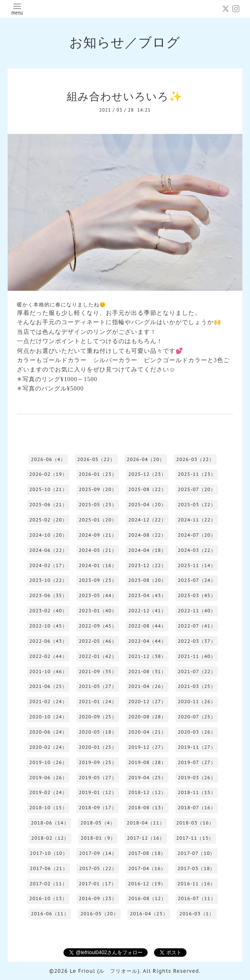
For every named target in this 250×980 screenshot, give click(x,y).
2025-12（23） (147, 474)
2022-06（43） (48, 641)
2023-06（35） (48, 595)
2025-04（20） (147, 505)
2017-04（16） (147, 868)
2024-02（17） (48, 565)
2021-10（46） (48, 672)
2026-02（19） (48, 474)
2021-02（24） (48, 702)
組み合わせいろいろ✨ (125, 96)
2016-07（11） (197, 898)
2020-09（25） (98, 717)
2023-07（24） (197, 580)
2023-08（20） (147, 580)
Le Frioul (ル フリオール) (105, 971)
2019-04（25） (147, 778)
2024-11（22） (197, 520)
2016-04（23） (149, 914)
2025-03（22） (197, 505)
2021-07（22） (197, 672)
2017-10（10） (49, 853)
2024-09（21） (98, 535)
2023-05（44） (98, 595)
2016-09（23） (98, 898)
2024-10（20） (48, 535)
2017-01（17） (98, 884)
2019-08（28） (147, 762)
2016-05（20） (99, 914)
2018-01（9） (98, 838)
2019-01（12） (98, 792)
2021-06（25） (48, 686)
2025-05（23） (98, 505)
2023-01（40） (98, 611)
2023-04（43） (147, 595)
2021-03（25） (197, 686)
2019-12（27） (147, 747)
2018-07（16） (197, 808)
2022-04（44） (147, 641)
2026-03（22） (195, 459)
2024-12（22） (147, 520)
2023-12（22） (147, 565)
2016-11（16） (197, 884)
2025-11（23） (197, 474)
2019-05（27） (98, 778)
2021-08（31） (147, 672)
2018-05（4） (98, 823)
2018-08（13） (147, 808)
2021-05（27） (98, 686)
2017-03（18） (196, 868)
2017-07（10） (196, 853)
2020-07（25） (197, 717)
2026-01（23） (98, 474)
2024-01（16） (98, 565)
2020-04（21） (147, 732)
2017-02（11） (48, 884)
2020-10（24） (48, 717)
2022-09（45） (98, 626)
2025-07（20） (197, 489)
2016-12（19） (147, 884)
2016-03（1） (197, 914)
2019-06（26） (48, 778)
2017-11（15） (195, 838)
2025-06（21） (48, 505)
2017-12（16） (146, 838)
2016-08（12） (147, 898)
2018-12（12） (147, 792)
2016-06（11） (50, 914)
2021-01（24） (98, 702)
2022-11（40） (197, 611)
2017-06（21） (49, 868)
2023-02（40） (48, 611)
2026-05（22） (96, 459)
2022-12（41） (147, 611)
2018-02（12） (50, 838)
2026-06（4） (48, 459)
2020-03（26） (197, 732)
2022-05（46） (98, 641)
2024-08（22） (147, 535)
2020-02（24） (48, 747)
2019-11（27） (197, 747)
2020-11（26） (197, 702)
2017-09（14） (98, 853)
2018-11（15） (197, 792)
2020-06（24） (48, 732)
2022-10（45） (48, 626)
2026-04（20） (146, 459)
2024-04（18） (147, 550)
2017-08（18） (147, 853)
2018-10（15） (48, 808)
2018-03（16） (195, 823)
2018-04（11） (146, 823)
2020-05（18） (98, 732)
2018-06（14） (50, 823)
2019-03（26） (197, 778)
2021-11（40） (197, 656)
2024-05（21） (98, 550)
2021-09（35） (98, 672)
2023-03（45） (197, 595)
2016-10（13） (48, 898)
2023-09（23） (98, 580)
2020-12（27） (147, 702)
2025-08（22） (147, 489)
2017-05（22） (98, 868)
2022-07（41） (197, 626)
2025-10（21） (48, 489)
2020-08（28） (147, 717)
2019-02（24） (48, 792)
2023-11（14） (197, 565)
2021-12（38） (147, 656)
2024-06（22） (48, 550)
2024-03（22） (197, 550)
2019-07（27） (197, 762)
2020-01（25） (98, 747)
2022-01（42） (98, 656)
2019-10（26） (48, 762)
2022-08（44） (147, 626)
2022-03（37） (197, 641)
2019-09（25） (98, 762)
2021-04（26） (147, 686)
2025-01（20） (98, 520)
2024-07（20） (197, 535)
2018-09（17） (98, 808)
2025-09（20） (98, 489)
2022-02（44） (48, 656)
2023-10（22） (48, 580)
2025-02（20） (48, 520)
